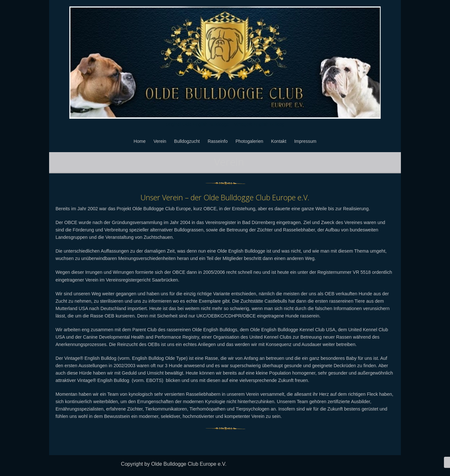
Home (139, 141)
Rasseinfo (218, 141)
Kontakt (279, 141)
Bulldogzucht (187, 141)
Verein (160, 141)
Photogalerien (249, 141)
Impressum (305, 141)
